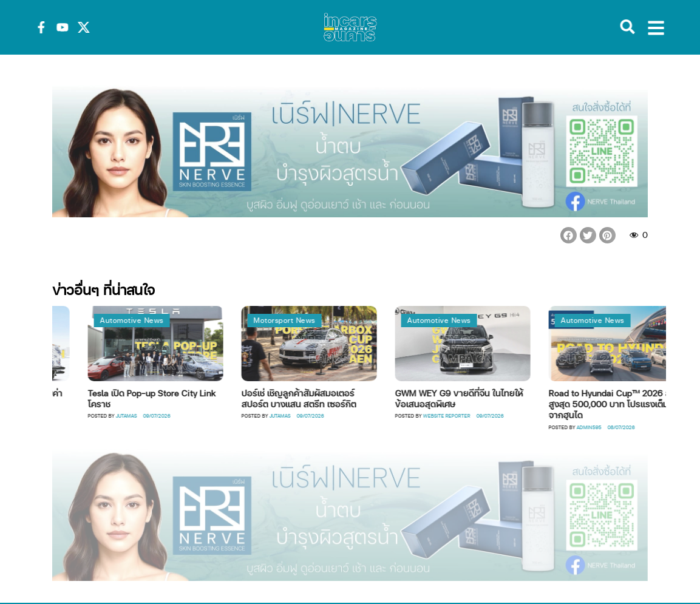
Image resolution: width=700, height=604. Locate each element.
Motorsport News (305, 320)
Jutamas (147, 416)
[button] (569, 235)
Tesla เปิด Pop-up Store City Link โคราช (173, 398)
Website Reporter (467, 416)
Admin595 (610, 427)
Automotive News (153, 320)
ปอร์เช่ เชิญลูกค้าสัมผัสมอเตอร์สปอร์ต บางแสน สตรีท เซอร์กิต (320, 398)
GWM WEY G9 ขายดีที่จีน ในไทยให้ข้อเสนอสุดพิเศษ (480, 398)
